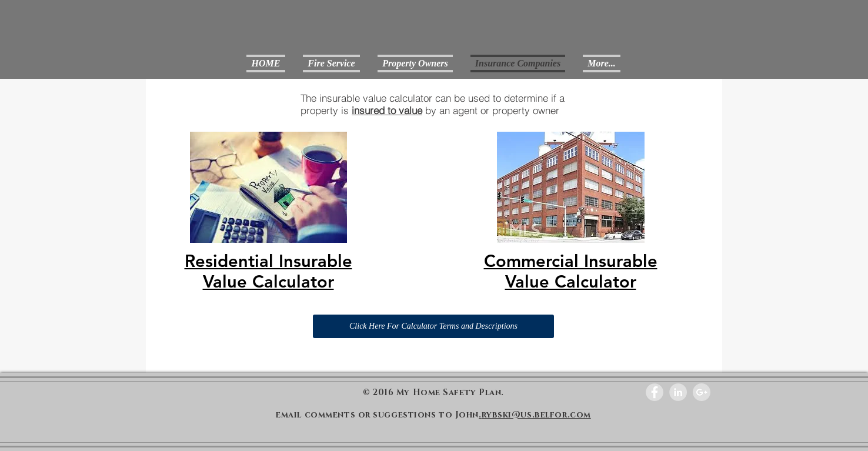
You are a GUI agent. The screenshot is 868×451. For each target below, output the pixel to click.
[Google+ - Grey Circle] (702, 392)
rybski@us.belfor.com (536, 415)
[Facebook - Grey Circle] (655, 392)
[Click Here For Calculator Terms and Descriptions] (433, 326)
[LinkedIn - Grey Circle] (678, 392)
